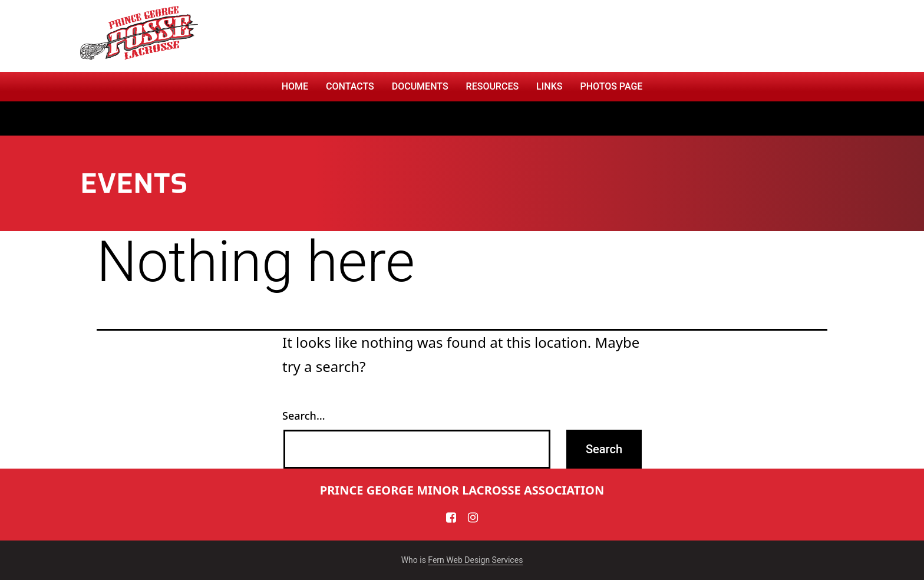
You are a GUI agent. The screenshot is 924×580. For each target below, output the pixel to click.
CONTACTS (350, 86)
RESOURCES (493, 86)
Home (295, 86)
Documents (420, 86)
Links (549, 86)
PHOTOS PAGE (611, 86)
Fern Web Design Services (475, 560)
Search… (304, 416)
